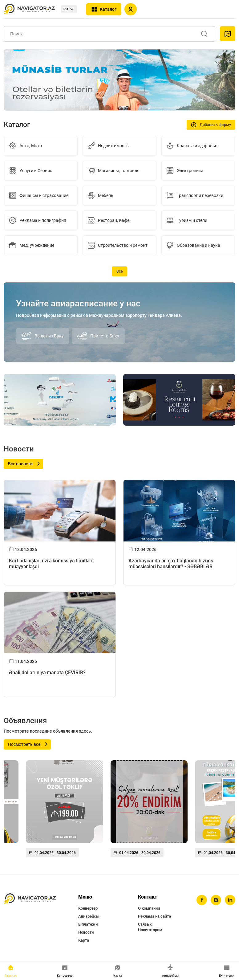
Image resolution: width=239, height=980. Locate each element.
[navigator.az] (30, 899)
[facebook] (202, 900)
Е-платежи (88, 924)
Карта (84, 940)
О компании (149, 908)
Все (119, 271)
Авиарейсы (89, 916)
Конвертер (88, 908)
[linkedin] (230, 900)
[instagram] (216, 900)
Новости (86, 932)
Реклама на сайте (154, 916)
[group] (65, 811)
